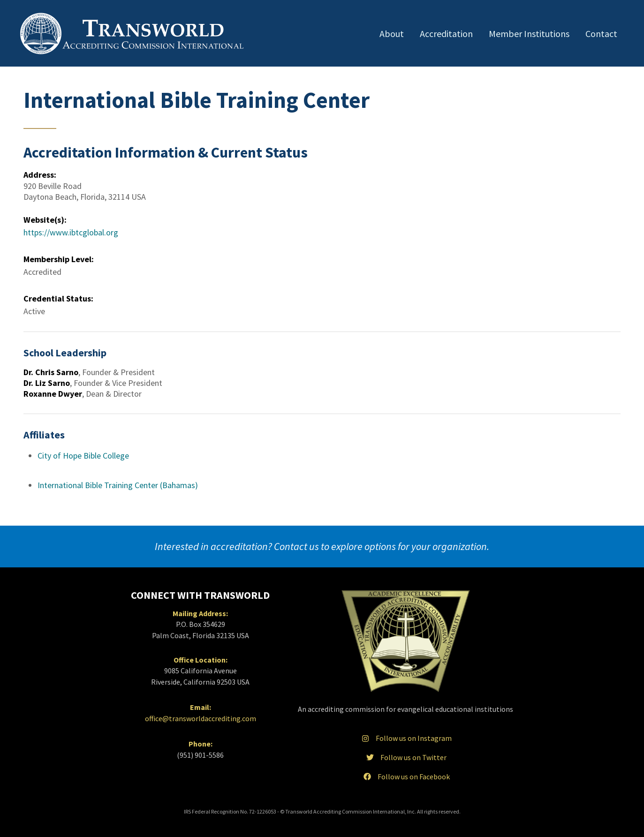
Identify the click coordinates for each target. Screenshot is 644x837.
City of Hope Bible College (83, 456)
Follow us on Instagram (406, 738)
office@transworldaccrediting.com (201, 718)
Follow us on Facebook (406, 777)
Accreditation (446, 34)
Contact (601, 34)
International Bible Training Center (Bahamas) (118, 485)
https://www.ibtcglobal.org (71, 232)
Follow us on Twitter (405, 757)
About (392, 34)
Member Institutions (529, 34)
